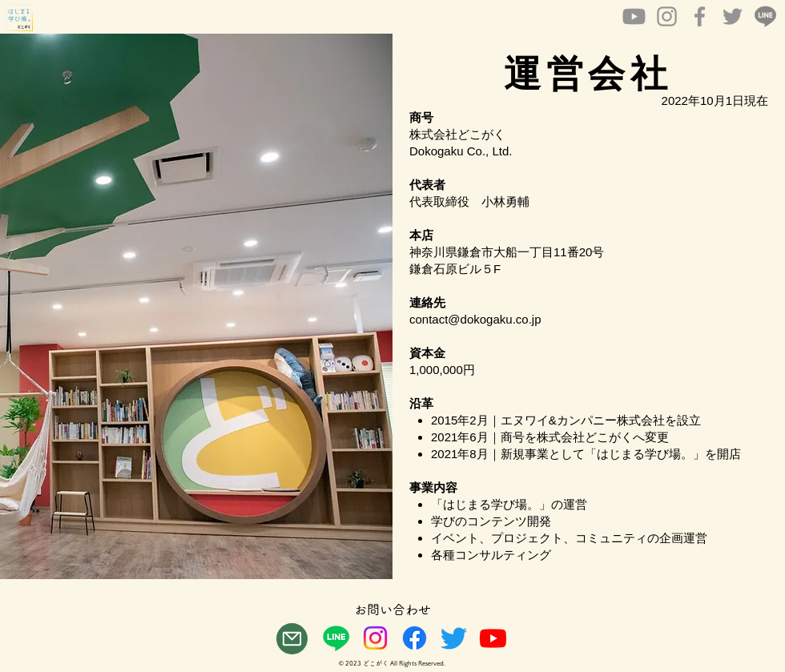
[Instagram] (667, 16)
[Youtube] (634, 16)
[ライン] (336, 638)
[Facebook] (700, 16)
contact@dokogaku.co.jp (475, 319)
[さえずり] (454, 638)
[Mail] (292, 639)
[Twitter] (733, 16)
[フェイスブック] (415, 638)
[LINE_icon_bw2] (765, 16)
